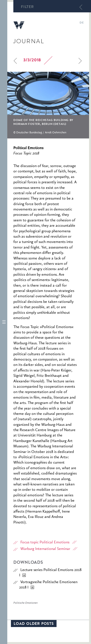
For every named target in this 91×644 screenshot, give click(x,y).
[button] (4, 322)
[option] (48, 105)
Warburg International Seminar (45, 549)
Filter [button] (27, 7)
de (82, 23)
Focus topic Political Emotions (45, 542)
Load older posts (34, 624)
